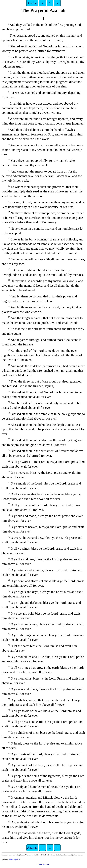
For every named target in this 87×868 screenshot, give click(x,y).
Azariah (32, 3)
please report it (14, 859)
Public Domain (43, 864)
